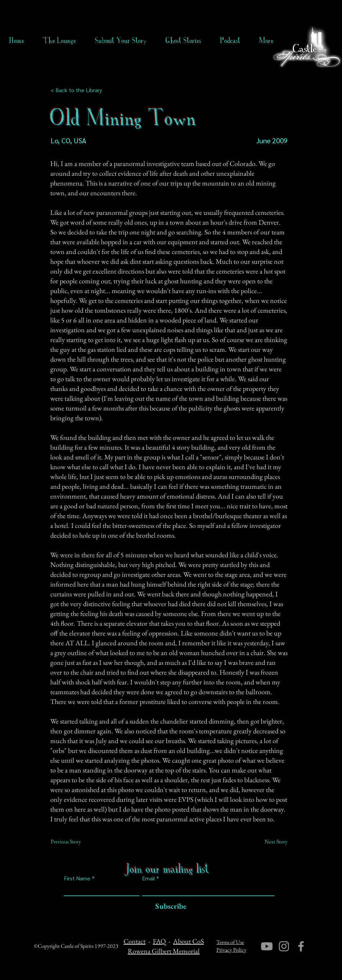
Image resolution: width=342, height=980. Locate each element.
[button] (183, 41)
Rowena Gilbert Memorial (164, 951)
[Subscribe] (169, 906)
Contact (135, 941)
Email (148, 878)
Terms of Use (230, 942)
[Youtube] (267, 946)
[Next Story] (270, 842)
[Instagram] (284, 946)
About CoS (188, 941)
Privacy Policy (231, 950)
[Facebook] (301, 946)
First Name (77, 878)
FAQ (159, 941)
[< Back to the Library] (78, 90)
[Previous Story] (74, 842)
